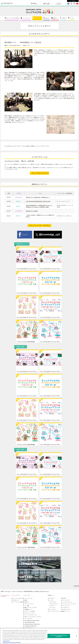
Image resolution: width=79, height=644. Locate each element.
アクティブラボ (52, 602)
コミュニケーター (27, 18)
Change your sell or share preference (12, 643)
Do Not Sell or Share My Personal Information (59, 637)
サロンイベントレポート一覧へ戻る (39, 225)
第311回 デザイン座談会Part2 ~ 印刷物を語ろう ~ (38, 197)
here (13, 633)
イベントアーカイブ (28, 628)
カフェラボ (52, 606)
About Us (64, 18)
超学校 (25, 600)
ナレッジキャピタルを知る (13, 18)
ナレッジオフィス (65, 606)
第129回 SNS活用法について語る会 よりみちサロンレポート (36, 591)
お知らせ (47, 18)
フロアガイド (51, 598)
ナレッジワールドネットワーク (30, 615)
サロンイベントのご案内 (29, 611)
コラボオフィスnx (66, 609)
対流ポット (26, 602)
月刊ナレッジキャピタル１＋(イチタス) (32, 617)
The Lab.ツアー (15, 600)
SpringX (63, 598)
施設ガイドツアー (65, 611)
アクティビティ (38, 18)
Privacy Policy (6, 642)
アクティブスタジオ (53, 604)
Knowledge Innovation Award (30, 626)
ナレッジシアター (65, 600)
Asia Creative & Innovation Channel (31, 620)
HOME (2, 591)
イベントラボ (52, 608)
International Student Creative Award (31, 624)
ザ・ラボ (50, 600)
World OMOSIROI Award (29, 622)
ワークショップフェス (28, 604)
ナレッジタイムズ (28, 619)
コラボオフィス (65, 608)
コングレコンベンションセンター (69, 604)
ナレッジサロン (52, 609)
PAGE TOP (77, 586)
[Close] (77, 637)
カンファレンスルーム (66, 602)
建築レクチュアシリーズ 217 (30, 608)
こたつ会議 (26, 606)
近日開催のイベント (28, 609)
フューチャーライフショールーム (56, 611)
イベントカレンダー (28, 598)
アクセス (72, 18)
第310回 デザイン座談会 (32, 211)
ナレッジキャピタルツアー (18, 598)
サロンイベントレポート (17, 591)
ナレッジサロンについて (39, 173)
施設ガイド (56, 18)
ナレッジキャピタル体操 (17, 602)
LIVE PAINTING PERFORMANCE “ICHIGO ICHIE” (38, 201)
